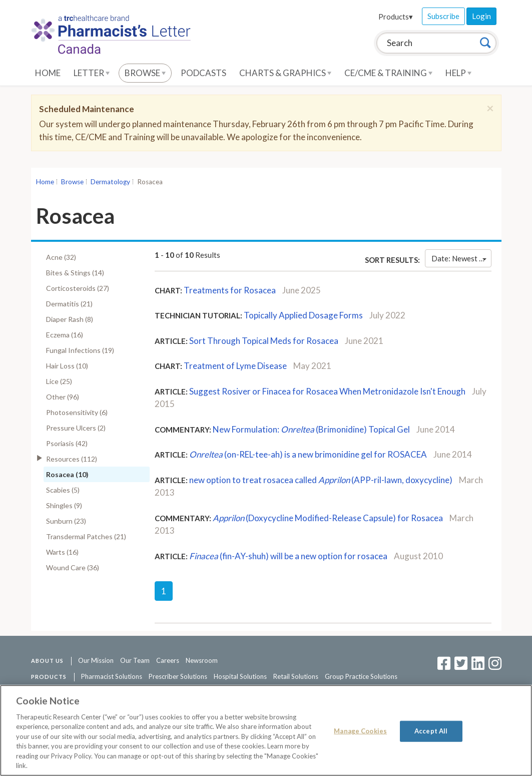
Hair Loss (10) (67, 366)
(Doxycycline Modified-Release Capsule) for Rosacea (328, 518)
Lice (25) (59, 381)
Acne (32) (61, 257)
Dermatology (110, 182)
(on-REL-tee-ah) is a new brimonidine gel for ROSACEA (308, 454)
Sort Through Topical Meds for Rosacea (264, 341)
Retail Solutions (296, 676)
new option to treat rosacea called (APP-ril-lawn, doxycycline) (321, 480)
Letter (92, 73)
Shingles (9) (64, 505)
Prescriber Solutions (178, 676)
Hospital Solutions (240, 676)
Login (481, 16)
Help (458, 73)
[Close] (490, 108)
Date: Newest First (461, 258)
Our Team (135, 660)
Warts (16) (62, 552)
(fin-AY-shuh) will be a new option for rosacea (288, 556)
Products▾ (396, 17)
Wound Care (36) (73, 567)
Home (48, 73)
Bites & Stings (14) (75, 273)
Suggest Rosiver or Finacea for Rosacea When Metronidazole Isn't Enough (327, 391)
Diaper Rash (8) (70, 319)
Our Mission (96, 660)
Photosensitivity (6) (77, 412)
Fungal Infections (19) (80, 350)
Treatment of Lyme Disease (235, 366)
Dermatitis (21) (69, 304)
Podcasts (203, 73)
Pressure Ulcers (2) (76, 428)
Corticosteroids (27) (78, 288)
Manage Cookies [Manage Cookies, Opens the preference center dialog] (360, 731)
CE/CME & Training (388, 73)
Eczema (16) (65, 335)
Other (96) (63, 397)
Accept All (431, 731)
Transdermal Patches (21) (86, 536)
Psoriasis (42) (67, 443)
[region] (266, 730)
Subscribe (443, 16)
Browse (145, 73)
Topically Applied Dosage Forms (303, 315)
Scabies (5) (63, 490)
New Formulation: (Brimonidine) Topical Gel (311, 429)
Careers (168, 660)
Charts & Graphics (285, 73)
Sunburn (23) (66, 521)
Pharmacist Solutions (112, 676)
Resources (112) (72, 459)
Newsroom (202, 660)
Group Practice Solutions (361, 676)
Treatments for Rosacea (230, 290)
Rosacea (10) (67, 474)
